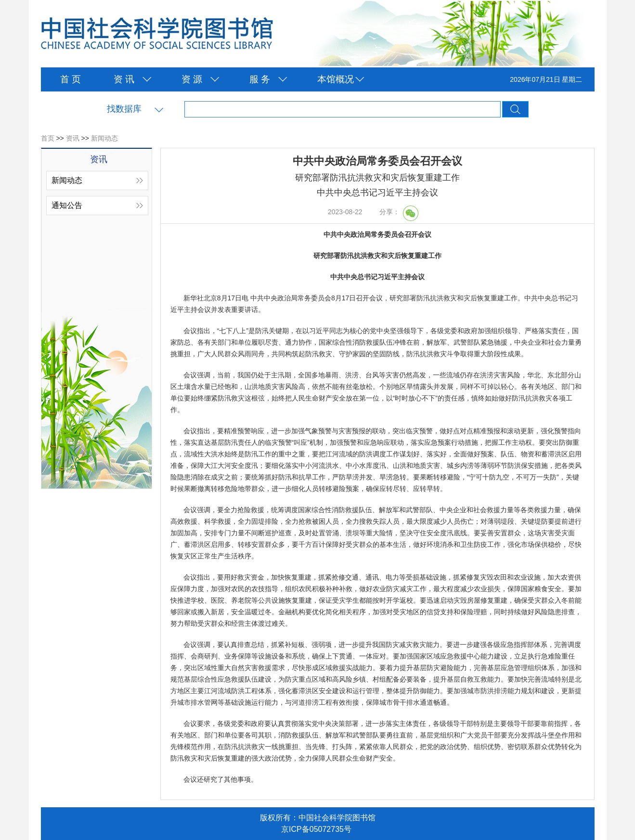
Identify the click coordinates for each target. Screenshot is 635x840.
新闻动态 (104, 138)
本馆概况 (336, 79)
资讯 (73, 138)
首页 (48, 138)
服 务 (260, 79)
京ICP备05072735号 (316, 829)
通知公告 (67, 205)
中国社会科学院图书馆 (157, 34)
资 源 (192, 79)
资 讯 (124, 79)
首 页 (71, 79)
